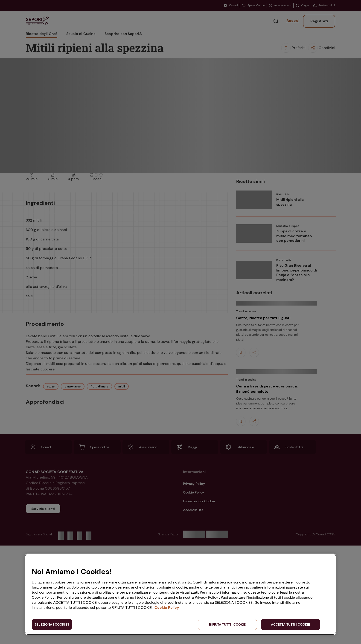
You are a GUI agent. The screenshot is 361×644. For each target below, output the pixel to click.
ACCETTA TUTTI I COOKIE (290, 624)
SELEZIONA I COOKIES (52, 624)
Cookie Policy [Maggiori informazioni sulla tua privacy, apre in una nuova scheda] (167, 608)
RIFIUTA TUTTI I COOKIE (227, 624)
